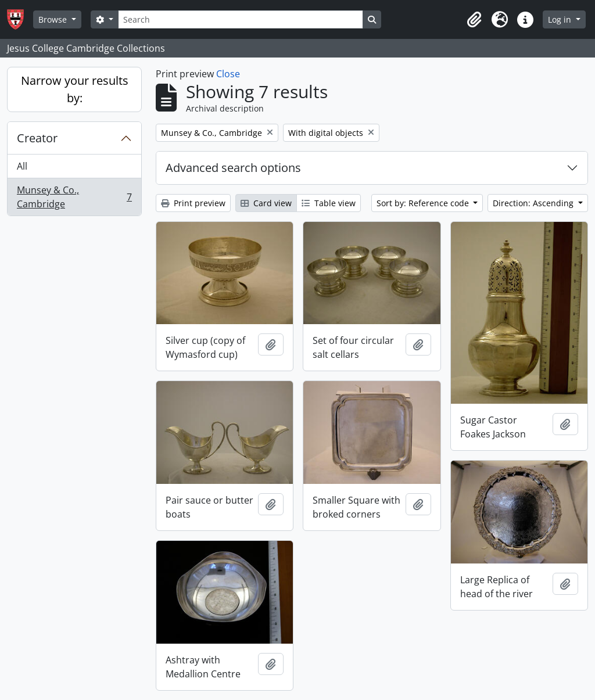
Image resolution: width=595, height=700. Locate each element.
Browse (54, 19)
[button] (474, 20)
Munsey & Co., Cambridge (74, 197)
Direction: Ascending (534, 203)
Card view (266, 203)
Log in (561, 19)
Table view (329, 203)
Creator (37, 138)
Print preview (193, 203)
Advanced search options (233, 168)
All (22, 166)
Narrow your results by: (75, 89)
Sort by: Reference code (424, 203)
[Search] (241, 19)
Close (228, 74)
